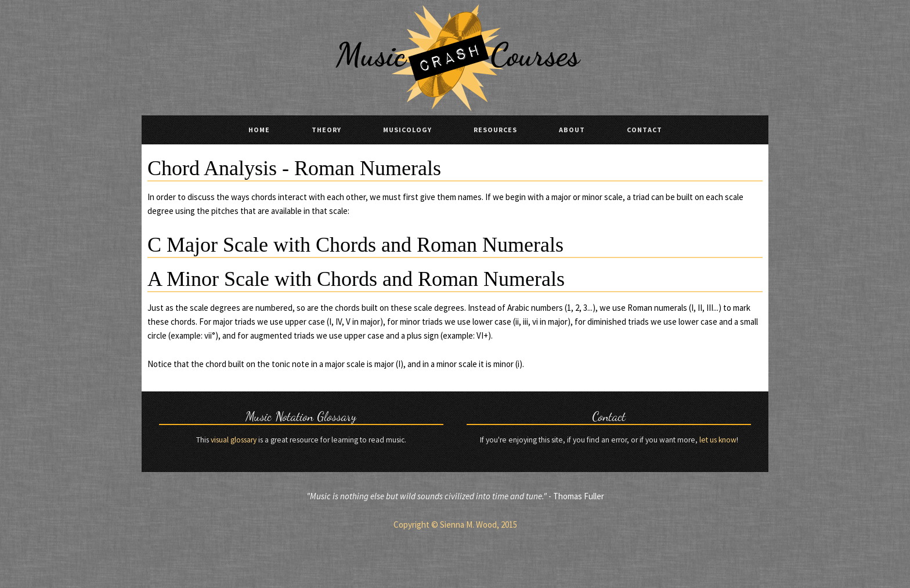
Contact (644, 130)
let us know (718, 440)
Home (259, 130)
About (572, 130)
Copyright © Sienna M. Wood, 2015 (455, 525)
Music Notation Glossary (301, 416)
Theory (326, 130)
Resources (495, 130)
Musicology (407, 130)
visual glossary (234, 440)
